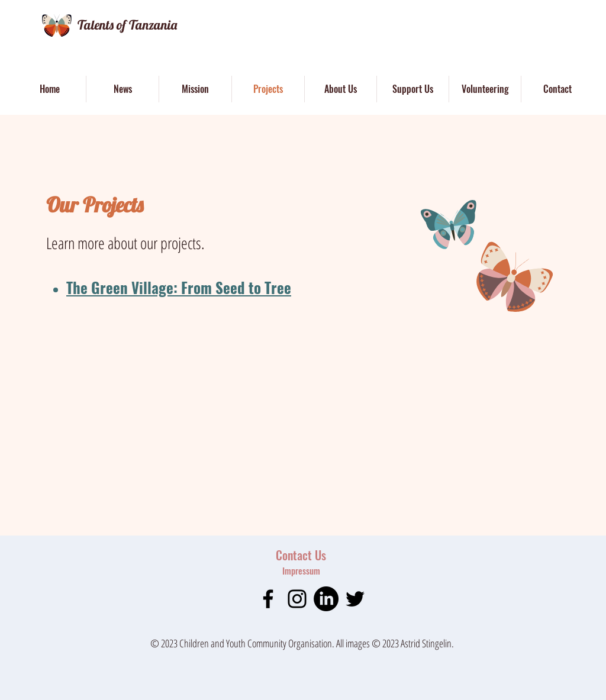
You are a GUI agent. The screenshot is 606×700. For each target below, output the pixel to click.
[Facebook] (268, 599)
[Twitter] (355, 599)
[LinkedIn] (326, 599)
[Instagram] (297, 599)
